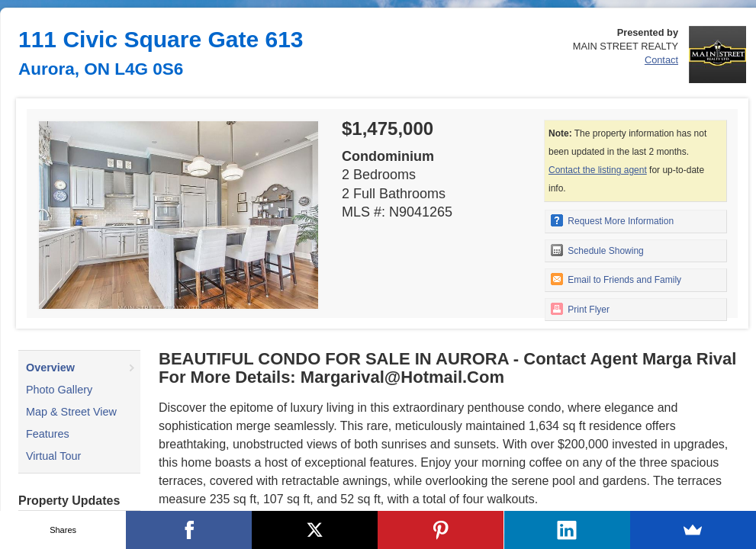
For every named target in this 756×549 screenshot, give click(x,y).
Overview (50, 368)
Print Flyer (580, 309)
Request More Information (612, 220)
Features (48, 434)
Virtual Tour (53, 456)
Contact (661, 60)
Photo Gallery (59, 390)
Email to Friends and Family (616, 279)
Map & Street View (71, 412)
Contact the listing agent (598, 170)
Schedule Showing (597, 250)
